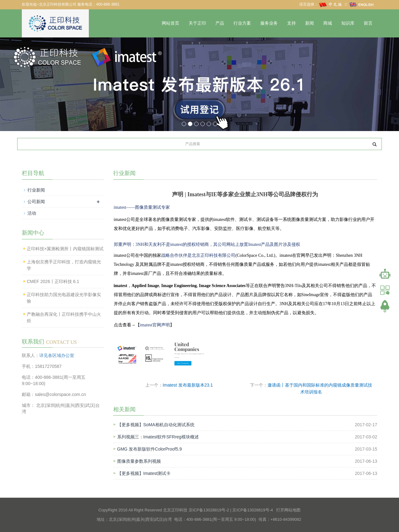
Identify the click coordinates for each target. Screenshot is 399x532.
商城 (328, 23)
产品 (220, 23)
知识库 (348, 23)
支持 (291, 23)
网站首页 (171, 23)
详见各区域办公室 (57, 355)
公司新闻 (36, 202)
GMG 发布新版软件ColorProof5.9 (150, 449)
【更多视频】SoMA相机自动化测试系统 (156, 425)
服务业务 (269, 23)
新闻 (310, 23)
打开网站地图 (288, 510)
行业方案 (242, 23)
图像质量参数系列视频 (139, 461)
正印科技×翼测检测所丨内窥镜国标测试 (65, 249)
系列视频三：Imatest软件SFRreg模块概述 (158, 437)
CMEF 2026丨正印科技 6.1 (53, 281)
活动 (32, 213)
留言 (368, 23)
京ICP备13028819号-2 (209, 510)
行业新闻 (36, 190)
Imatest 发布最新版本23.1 (188, 385)
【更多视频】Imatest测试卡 (144, 473)
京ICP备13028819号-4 (252, 510)
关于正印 (197, 23)
